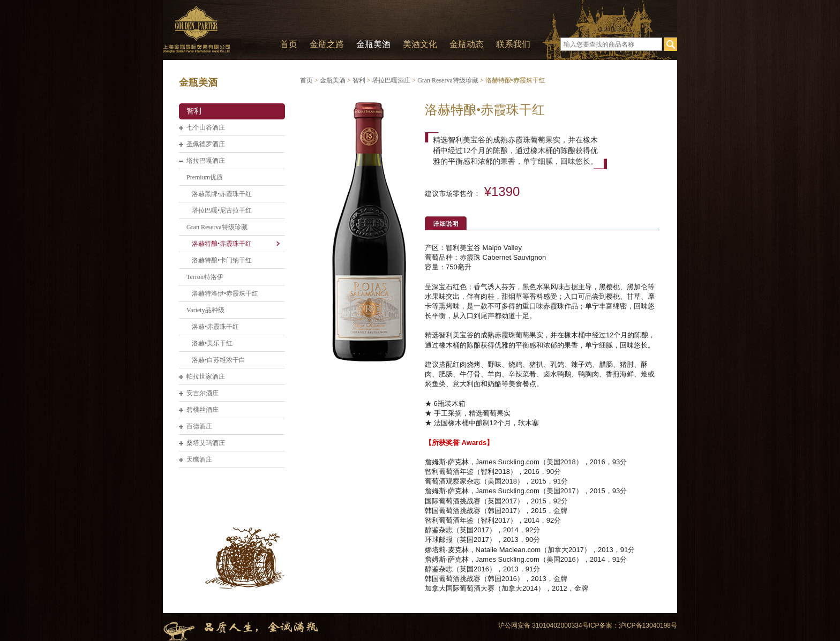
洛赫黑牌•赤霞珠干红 (222, 194)
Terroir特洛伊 (205, 277)
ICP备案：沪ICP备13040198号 (633, 625)
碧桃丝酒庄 (202, 410)
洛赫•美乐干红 (212, 343)
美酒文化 (420, 44)
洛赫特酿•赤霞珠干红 (222, 244)
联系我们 (513, 44)
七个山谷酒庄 (206, 127)
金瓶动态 (467, 44)
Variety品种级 (205, 310)
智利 (194, 111)
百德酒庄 (199, 426)
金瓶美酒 (373, 44)
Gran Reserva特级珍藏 (217, 227)
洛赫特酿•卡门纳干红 (222, 260)
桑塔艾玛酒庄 (206, 443)
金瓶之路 (327, 44)
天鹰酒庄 (199, 459)
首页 (289, 44)
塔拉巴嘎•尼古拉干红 (222, 210)
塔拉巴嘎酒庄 (206, 161)
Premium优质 (205, 177)
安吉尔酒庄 (202, 393)
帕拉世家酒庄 (206, 376)
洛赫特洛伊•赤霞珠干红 (225, 293)
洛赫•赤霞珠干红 (215, 327)
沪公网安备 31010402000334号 (543, 625)
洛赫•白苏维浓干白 (219, 360)
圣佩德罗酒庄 (206, 144)
